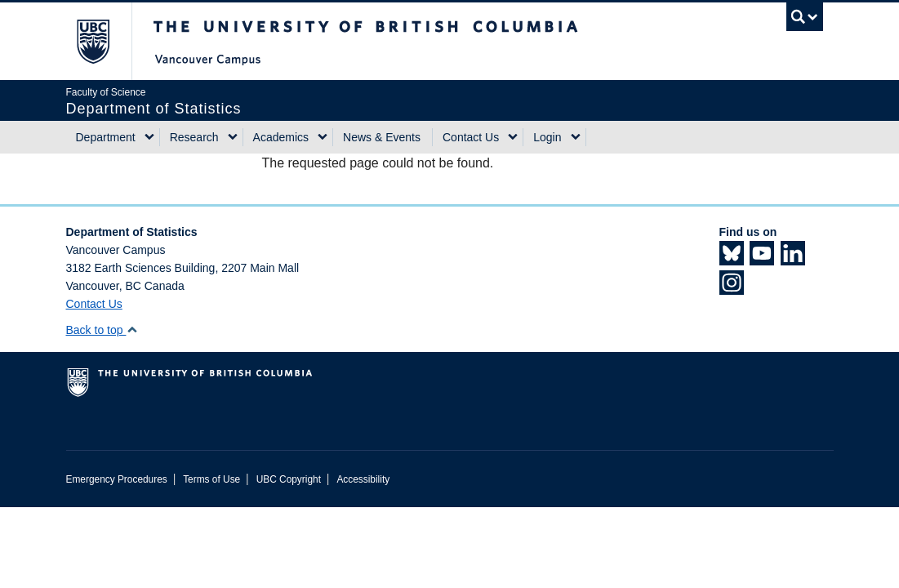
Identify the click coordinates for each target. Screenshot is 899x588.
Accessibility (363, 479)
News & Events (382, 137)
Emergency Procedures (117, 479)
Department (106, 137)
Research (194, 137)
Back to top (102, 330)
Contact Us (471, 137)
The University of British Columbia (105, 41)
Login (547, 137)
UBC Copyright (289, 479)
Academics (281, 137)
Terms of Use (211, 479)
